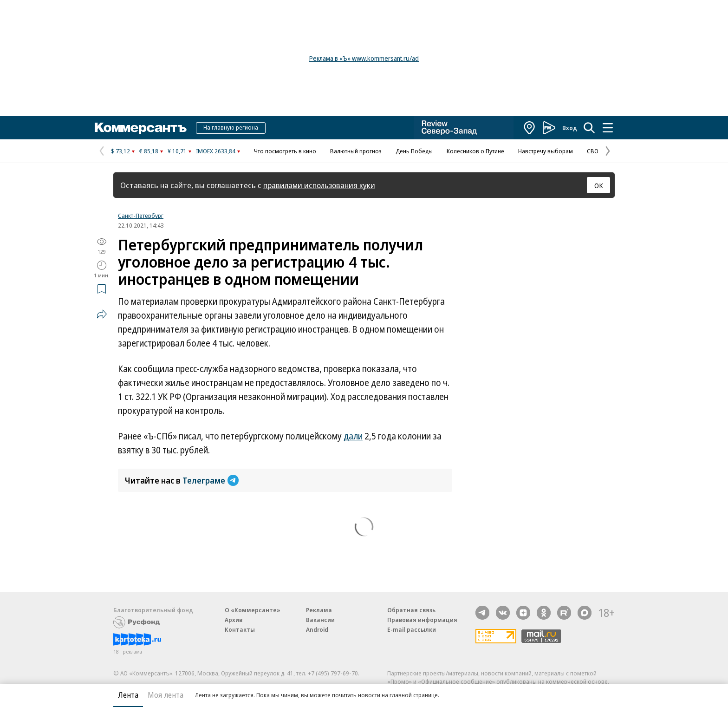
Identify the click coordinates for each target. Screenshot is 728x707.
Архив (234, 620)
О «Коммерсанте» (253, 610)
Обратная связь (411, 610)
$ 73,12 (120, 151)
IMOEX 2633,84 (216, 151)
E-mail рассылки (412, 629)
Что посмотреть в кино (285, 151)
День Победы (414, 151)
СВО (593, 151)
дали (353, 436)
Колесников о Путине (475, 151)
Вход (570, 128)
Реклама (319, 610)
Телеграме (211, 480)
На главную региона (231, 127)
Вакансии (320, 620)
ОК (599, 185)
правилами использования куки (319, 185)
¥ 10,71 (177, 151)
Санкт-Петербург (141, 216)
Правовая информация (422, 620)
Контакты (240, 629)
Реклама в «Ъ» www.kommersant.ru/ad (364, 58)
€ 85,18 (149, 151)
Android (317, 629)
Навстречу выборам (546, 151)
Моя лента (166, 695)
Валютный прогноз (356, 151)
